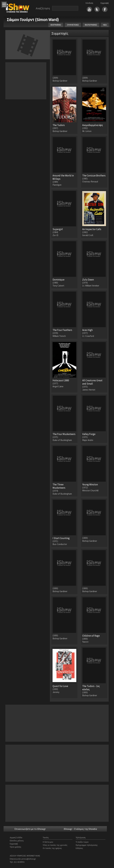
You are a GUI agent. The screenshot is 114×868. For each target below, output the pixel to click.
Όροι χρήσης (16, 847)
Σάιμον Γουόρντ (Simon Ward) (33, 20)
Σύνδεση (89, 3)
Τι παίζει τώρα (82, 842)
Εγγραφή (105, 3)
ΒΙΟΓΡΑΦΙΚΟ (56, 25)
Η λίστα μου (48, 842)
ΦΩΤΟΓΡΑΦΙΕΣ (91, 25)
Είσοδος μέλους (17, 841)
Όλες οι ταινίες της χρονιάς (55, 845)
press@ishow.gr (29, 859)
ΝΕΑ (105, 25)
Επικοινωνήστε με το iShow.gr (30, 829)
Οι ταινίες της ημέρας (52, 848)
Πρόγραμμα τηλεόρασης (87, 845)
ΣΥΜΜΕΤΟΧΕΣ (73, 25)
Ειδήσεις (79, 848)
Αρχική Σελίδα (16, 837)
